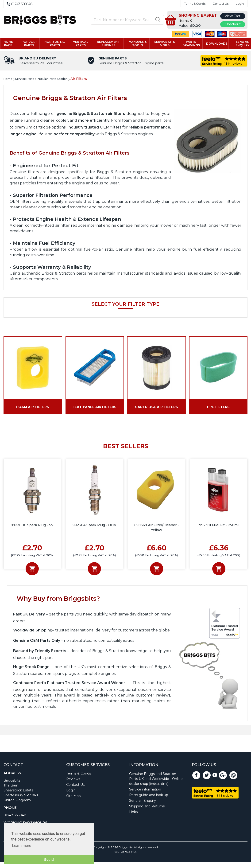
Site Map (73, 796)
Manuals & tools (137, 44)
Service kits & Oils (163, 44)
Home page (11, 44)
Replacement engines (109, 44)
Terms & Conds (195, 4)
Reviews (73, 779)
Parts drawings (189, 44)
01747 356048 (15, 816)
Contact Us (220, 4)
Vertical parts (82, 44)
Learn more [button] (22, 846)
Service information (145, 790)
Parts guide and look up (149, 795)
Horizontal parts (56, 44)
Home (8, 79)
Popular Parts (31, 44)
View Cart (233, 16)
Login (240, 4)
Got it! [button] (49, 860)
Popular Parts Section (52, 79)
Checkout (233, 24)
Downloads (214, 44)
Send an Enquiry (143, 801)
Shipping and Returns (147, 807)
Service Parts (25, 79)
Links (133, 812)
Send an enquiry (240, 44)
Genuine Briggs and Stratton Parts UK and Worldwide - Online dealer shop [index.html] (156, 779)
